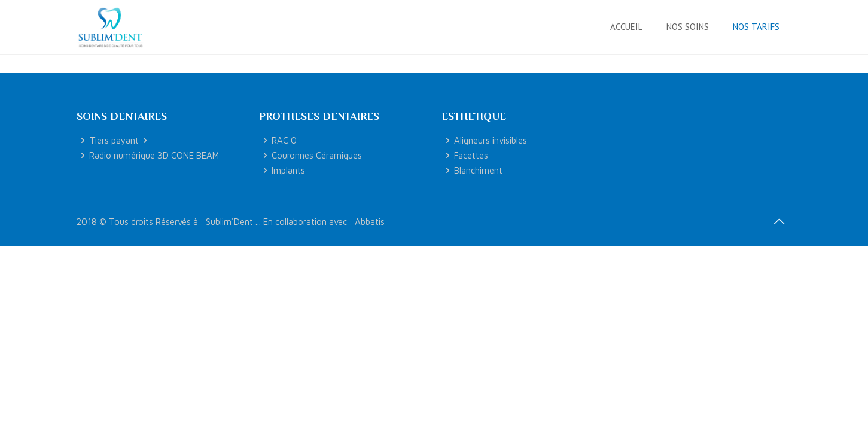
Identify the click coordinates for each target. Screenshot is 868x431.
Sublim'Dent (229, 222)
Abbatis (370, 222)
